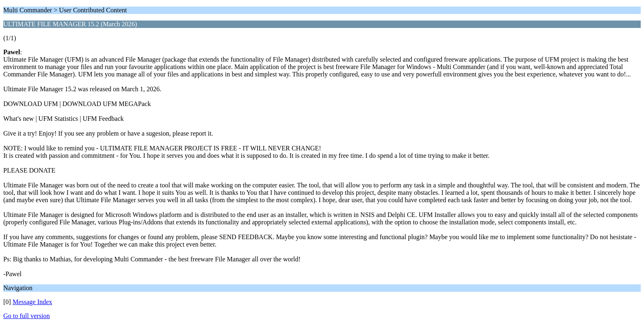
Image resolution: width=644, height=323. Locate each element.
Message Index (32, 302)
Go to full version (26, 316)
